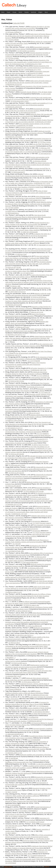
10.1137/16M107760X (34, 279)
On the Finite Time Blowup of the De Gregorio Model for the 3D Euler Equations (28, 145)
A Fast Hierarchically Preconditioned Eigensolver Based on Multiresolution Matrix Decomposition (28, 216)
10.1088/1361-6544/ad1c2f (14, 45)
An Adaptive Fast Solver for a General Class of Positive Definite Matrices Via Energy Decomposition (28, 235)
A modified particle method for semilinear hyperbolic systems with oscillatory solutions (29, 767)
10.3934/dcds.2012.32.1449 (14, 504)
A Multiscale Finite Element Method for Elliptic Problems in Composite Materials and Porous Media (29, 847)
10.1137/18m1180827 (12, 221)
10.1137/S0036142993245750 (37, 855)
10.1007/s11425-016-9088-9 (40, 260)
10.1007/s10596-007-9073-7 (24, 611)
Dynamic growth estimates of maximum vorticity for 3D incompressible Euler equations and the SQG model (29, 500)
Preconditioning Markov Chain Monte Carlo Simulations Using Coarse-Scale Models (28, 737)
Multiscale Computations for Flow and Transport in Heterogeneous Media (28, 629)
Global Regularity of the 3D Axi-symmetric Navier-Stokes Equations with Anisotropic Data (28, 614)
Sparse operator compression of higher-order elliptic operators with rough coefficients (29, 242)
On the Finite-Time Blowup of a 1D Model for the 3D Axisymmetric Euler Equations (29, 352)
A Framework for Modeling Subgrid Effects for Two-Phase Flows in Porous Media (27, 703)
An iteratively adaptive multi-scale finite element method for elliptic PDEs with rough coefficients (28, 263)
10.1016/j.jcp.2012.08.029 (13, 486)
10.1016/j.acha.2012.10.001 (17, 465)
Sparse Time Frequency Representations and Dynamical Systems (27, 384)
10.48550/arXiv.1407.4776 (13, 355)
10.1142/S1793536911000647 (23, 519)
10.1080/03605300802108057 (14, 618)
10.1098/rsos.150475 (12, 350)
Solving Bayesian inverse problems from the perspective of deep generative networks (28, 197)
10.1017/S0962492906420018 (35, 579)
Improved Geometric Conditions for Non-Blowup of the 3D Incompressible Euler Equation (29, 729)
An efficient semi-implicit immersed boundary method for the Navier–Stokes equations (28, 603)
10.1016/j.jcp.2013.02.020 (19, 480)
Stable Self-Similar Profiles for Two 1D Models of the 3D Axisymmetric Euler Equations (29, 330)
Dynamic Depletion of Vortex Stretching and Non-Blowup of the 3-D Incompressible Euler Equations (28, 709)
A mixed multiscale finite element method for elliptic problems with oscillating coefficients (29, 795)
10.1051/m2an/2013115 (40, 439)
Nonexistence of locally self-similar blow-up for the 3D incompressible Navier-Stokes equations (29, 672)
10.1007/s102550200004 (13, 805)
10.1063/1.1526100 (11, 792)
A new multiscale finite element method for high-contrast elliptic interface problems (28, 535)
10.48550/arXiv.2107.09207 (43, 122)
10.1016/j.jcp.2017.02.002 (13, 267)
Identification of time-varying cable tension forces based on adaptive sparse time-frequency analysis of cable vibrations (29, 282)
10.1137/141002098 (34, 361)
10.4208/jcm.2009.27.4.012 (14, 592)
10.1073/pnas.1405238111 (27, 400)
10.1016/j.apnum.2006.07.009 (31, 682)
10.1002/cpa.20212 (14, 643)
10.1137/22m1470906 (12, 58)
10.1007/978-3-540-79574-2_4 (24, 635)
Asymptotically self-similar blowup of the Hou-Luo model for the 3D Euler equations (27, 110)
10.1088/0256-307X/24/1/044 (39, 695)
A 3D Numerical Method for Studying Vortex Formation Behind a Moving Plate (29, 724)
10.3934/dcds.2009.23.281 (35, 568)
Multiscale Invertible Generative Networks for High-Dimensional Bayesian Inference (28, 132)
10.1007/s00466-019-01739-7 (37, 200)
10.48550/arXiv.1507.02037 (14, 366)
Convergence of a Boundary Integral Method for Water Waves (26, 853)
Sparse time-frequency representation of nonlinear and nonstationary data (27, 442)
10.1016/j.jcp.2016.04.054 (38, 297)
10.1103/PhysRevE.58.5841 (42, 839)
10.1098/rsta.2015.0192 (36, 320)
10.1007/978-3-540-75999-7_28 (21, 701)
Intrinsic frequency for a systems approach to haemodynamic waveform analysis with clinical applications (28, 409)
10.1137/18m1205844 (12, 208)
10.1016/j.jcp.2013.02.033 (16, 473)
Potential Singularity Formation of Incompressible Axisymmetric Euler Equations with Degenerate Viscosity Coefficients (28, 55)
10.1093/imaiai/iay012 (12, 213)
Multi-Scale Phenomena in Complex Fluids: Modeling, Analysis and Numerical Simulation (27, 541)
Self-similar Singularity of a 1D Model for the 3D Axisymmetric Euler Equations (29, 369)
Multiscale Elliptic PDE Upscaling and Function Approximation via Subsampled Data (29, 115)
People (8, 12)
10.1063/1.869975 (11, 833)
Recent (20, 12)
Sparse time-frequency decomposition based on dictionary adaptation (25, 315)
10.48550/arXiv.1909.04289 (14, 195)
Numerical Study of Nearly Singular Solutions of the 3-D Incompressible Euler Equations (27, 653)
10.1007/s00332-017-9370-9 (42, 226)
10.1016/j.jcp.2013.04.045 (16, 454)
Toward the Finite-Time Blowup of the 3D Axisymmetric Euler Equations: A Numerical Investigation (28, 431)
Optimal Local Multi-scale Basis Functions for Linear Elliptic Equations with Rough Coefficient (27, 300)
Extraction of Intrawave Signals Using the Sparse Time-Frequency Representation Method (28, 390)
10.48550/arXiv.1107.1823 (19, 514)
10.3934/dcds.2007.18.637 (13, 676)
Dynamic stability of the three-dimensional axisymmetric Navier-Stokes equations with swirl (27, 638)
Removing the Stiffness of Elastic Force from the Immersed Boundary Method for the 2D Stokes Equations (28, 595)
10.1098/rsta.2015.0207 (22, 327)
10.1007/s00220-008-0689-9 (29, 562)
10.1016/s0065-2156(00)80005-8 (28, 811)
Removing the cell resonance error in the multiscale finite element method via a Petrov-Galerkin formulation (29, 778)
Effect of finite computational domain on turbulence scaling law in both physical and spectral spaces (29, 836)
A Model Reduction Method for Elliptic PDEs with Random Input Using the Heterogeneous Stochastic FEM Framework (29, 338)
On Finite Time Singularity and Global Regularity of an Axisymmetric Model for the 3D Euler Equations (28, 423)
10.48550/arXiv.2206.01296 (14, 107)
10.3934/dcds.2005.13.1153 (14, 753)
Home (3, 12)
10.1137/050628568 (34, 740)
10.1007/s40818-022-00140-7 (27, 112)
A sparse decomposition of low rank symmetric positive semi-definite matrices (29, 276)
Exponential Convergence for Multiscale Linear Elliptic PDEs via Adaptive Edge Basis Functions (28, 140)
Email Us (47, 867)
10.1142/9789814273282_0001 (15, 551)
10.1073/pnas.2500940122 (13, 32)
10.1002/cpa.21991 (45, 148)
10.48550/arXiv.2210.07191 (14, 84)
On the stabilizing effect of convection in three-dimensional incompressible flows (29, 554)
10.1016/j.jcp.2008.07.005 (31, 605)
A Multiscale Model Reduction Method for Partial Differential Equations (28, 436)
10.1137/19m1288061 (27, 189)
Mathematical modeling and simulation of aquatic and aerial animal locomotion (27, 666)
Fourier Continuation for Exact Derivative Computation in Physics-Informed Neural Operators (28, 76)
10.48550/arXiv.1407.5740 (38, 370)
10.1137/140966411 (43, 434)
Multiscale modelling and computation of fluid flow (35, 755)
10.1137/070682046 (11, 650)
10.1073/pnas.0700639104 (13, 689)
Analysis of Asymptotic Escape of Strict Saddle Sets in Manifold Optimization (29, 182)
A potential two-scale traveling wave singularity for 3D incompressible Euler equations (28, 98)
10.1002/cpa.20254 (40, 557)
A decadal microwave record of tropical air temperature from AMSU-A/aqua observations (29, 457)
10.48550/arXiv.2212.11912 (33, 70)
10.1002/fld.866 (13, 758)
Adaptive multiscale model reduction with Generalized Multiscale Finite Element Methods (28, 294)
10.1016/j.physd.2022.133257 (20, 101)
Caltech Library (8, 867)
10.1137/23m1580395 (12, 40)
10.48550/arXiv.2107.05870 (24, 129)
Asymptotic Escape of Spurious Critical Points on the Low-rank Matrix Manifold (29, 121)
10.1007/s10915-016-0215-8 (17, 292)
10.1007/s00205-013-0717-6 (14, 428)
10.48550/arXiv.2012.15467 (22, 167)
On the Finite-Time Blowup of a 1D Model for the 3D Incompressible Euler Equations (27, 448)
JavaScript (34, 12)
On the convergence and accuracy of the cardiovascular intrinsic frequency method (29, 345)
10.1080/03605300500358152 (14, 734)
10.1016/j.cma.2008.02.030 (34, 626)
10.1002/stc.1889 (15, 286)
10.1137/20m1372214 (34, 118)
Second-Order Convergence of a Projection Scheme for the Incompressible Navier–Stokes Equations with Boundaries (29, 859)
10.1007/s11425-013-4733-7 (40, 445)
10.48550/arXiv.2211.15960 (14, 79)
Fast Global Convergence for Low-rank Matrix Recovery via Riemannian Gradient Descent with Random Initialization (29, 165)
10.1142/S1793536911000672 (42, 523)
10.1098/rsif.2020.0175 (26, 180)
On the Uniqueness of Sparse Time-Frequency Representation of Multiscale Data (29, 358)
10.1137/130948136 (43, 376)
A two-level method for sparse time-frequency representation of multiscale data (27, 257)
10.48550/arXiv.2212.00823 (34, 73)
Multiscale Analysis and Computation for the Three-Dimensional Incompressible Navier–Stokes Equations (28, 646)
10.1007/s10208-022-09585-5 (14, 90)
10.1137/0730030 (11, 863)
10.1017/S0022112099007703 (17, 816)
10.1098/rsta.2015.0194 (36, 312)
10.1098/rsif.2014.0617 (33, 413)
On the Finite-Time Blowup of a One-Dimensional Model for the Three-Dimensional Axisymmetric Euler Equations (29, 251)
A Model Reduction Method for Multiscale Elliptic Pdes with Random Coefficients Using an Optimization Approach (28, 204)
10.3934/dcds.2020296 (39, 161)
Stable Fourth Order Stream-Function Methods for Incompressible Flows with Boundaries (28, 588)
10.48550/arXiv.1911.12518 (42, 183)
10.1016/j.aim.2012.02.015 (38, 497)
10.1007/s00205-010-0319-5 (29, 529)
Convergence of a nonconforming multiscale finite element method (27, 819)
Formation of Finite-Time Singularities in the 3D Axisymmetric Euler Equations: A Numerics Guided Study (29, 186)
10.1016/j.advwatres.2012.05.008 (33, 491)
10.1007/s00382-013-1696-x (26, 460)
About (46, 12)
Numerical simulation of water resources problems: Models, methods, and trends (28, 489)
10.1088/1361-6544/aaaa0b (29, 232)
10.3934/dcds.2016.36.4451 (14, 305)
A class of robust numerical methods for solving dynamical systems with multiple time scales (28, 192)
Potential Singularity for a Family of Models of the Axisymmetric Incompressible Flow (27, 224)
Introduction (36, 521)
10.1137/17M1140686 (12, 239)
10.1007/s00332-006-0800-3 (41, 712)
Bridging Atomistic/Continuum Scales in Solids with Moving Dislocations (24, 692)
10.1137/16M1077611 (27, 273)
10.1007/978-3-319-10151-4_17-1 (15, 335)
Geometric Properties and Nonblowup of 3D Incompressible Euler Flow (27, 761)
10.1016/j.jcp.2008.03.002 (13, 600)
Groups (14, 12)
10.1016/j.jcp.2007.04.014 (19, 663)
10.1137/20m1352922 (44, 142)
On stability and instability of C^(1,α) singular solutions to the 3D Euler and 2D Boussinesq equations (29, 104)
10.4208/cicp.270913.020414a (14, 420)
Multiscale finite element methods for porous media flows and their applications (27, 679)
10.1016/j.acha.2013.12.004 (34, 406)
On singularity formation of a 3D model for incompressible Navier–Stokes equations (29, 494)
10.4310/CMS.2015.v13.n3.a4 (35, 387)
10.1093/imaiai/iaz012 (18, 172)
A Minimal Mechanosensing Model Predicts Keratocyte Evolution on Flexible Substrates (28, 175)
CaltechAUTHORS (19, 23)
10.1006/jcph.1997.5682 (44, 850)
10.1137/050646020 (42, 706)
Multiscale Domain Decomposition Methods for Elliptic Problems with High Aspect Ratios (28, 800)
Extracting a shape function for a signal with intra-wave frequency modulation (28, 308)
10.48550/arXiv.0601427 (35, 721)
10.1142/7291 (17, 544)
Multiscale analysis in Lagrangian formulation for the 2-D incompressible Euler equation (27, 748)
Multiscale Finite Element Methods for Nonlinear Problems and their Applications (29, 772)
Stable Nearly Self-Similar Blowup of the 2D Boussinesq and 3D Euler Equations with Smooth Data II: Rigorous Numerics (28, 36)
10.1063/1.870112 (11, 827)
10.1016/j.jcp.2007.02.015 (36, 669)
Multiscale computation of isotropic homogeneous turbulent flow (27, 743)
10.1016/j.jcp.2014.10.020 (16, 381)
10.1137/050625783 (32, 717)
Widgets (40, 12)
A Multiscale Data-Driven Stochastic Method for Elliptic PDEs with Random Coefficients (26, 373)
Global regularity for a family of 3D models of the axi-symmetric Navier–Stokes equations (29, 229)
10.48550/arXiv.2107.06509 (25, 126)
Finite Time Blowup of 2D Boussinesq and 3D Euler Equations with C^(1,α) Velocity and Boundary (29, 151)
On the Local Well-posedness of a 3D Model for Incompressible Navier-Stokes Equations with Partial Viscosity (29, 512)
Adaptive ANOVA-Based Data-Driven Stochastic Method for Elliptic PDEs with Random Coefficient (29, 416)
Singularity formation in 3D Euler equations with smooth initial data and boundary (28, 28)
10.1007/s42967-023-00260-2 (26, 51)
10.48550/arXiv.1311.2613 (43, 448)
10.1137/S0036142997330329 (35, 822)
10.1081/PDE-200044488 (44, 764)
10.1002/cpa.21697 (21, 254)
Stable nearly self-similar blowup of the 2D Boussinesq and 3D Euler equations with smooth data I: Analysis (28, 82)
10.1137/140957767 (44, 392)
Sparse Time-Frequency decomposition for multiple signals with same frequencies (25, 364)
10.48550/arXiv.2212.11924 (33, 64)
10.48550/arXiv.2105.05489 (14, 137)
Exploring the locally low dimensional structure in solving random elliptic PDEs (29, 270)
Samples (27, 12)
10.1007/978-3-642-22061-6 (43, 508)
